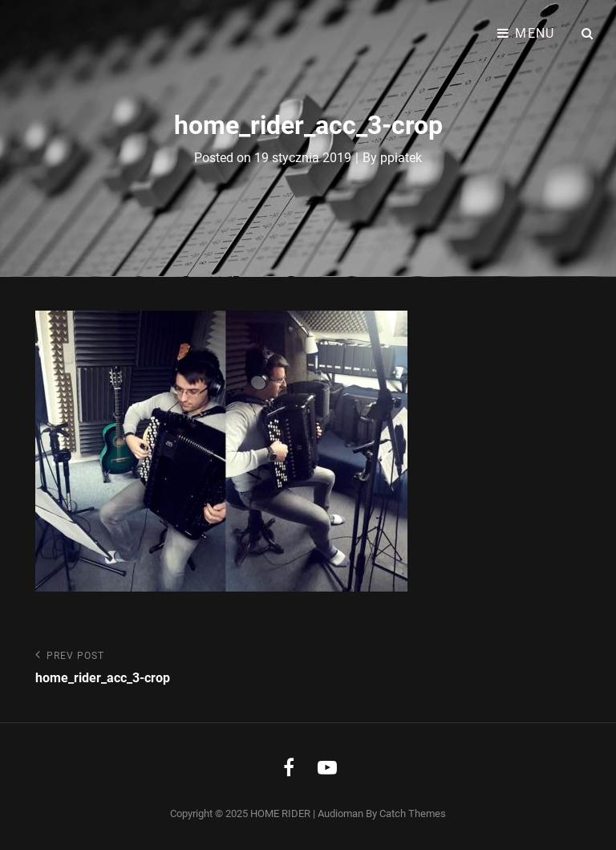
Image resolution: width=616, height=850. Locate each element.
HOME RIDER (280, 813)
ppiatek (401, 158)
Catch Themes (413, 813)
